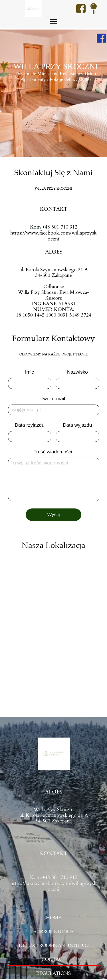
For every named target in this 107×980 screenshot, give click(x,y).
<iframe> (53, 629)
